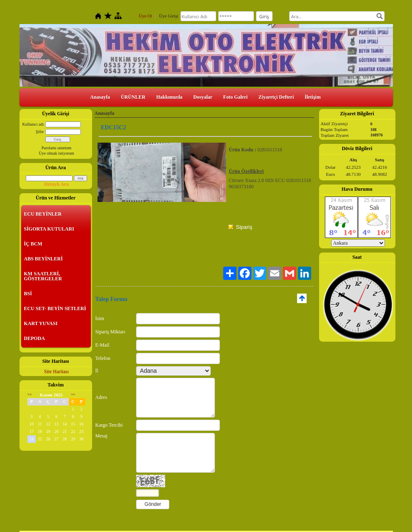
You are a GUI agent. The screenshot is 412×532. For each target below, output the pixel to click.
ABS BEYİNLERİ (44, 259)
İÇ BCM (33, 244)
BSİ (28, 294)
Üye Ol (145, 16)
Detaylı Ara (57, 184)
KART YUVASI (41, 323)
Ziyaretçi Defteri (276, 97)
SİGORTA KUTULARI (49, 229)
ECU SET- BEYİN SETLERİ (55, 309)
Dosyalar (203, 97)
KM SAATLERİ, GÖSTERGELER (43, 276)
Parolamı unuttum (56, 148)
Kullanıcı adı (33, 124)
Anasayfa (100, 97)
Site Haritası (56, 372)
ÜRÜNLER (133, 97)
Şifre (40, 132)
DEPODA (35, 338)
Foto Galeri (235, 97)
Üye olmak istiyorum (57, 153)
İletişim (313, 97)
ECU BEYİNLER (43, 214)
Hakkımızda (169, 97)
